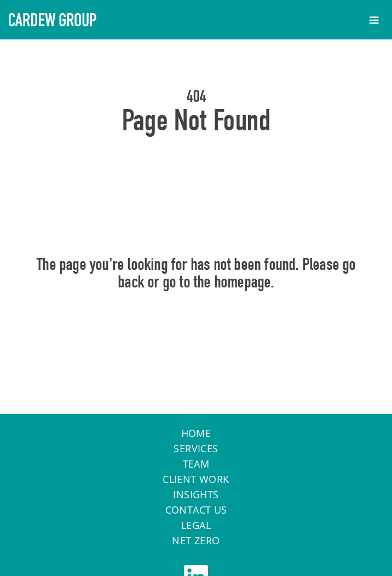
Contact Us (196, 510)
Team (196, 464)
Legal (196, 525)
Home (196, 329)
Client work (196, 479)
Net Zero (196, 540)
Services (196, 448)
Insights (196, 494)
